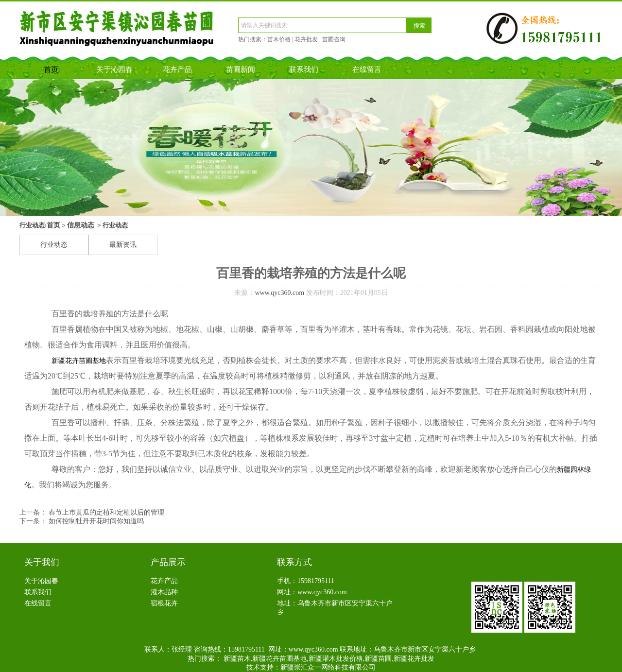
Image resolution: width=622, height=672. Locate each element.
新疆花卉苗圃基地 (79, 361)
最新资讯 (123, 245)
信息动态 (81, 225)
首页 (51, 69)
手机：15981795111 (306, 581)
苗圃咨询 (334, 39)
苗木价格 (279, 39)
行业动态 (54, 245)
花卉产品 (177, 69)
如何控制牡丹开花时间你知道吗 (95, 521)
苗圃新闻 (241, 69)
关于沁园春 (114, 69)
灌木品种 (164, 592)
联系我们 (304, 69)
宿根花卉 (164, 603)
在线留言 (367, 69)
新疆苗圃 (378, 659)
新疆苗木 (237, 659)
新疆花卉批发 (414, 659)
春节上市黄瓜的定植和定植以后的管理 (105, 512)
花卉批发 (306, 39)
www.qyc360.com (279, 293)
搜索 (419, 26)
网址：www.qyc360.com (312, 592)
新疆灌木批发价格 (336, 659)
